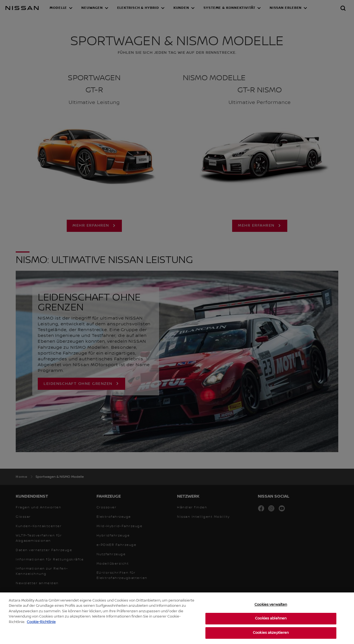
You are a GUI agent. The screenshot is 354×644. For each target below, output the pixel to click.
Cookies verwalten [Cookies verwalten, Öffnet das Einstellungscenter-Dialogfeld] (271, 612)
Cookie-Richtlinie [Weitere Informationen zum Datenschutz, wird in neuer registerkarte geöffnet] (41, 629)
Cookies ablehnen (271, 626)
